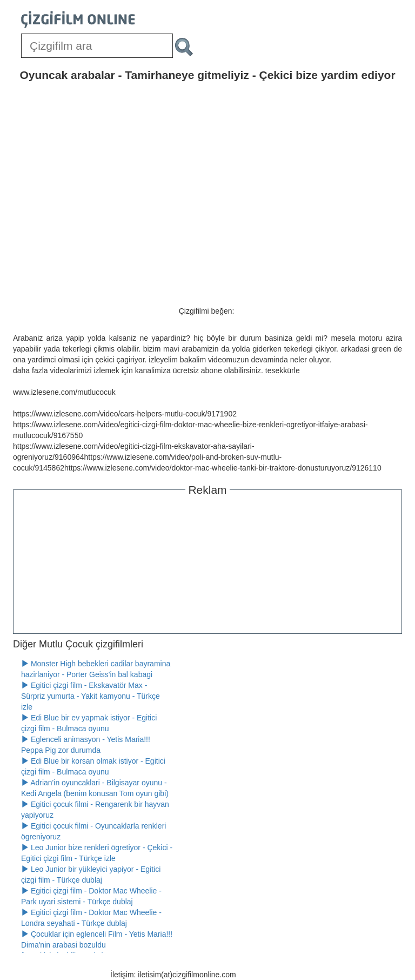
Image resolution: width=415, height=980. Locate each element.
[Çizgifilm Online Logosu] (78, 19)
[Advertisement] (207, 563)
